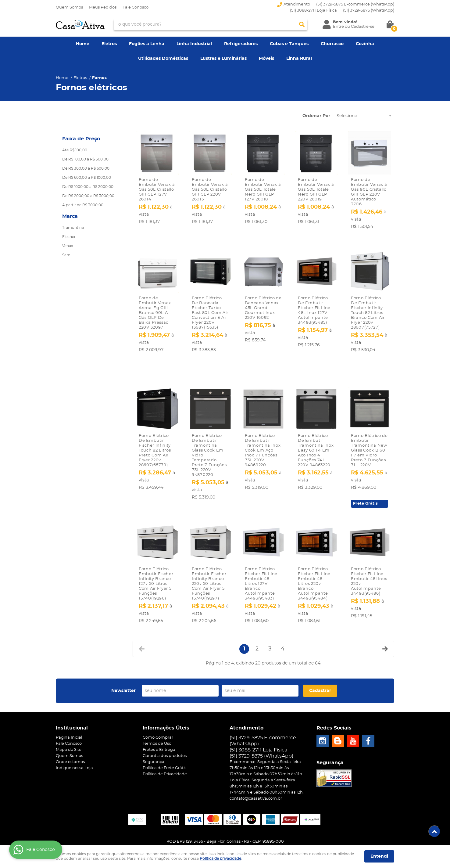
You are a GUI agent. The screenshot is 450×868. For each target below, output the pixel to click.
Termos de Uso (157, 727)
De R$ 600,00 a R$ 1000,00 (87, 178)
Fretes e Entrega (159, 733)
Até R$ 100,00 (75, 150)
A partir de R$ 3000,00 (83, 205)
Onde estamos (70, 745)
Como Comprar (158, 720)
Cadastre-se (363, 27)
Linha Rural (299, 59)
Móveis (266, 59)
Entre (338, 27)
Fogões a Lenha (147, 44)
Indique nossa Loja (74, 751)
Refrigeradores (241, 44)
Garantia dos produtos (165, 739)
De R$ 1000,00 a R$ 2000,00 (88, 187)
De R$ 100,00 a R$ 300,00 (85, 159)
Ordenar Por (316, 116)
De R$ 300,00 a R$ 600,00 (86, 168)
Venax (68, 246)
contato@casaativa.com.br (256, 782)
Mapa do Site (69, 733)
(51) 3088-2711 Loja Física (313, 11)
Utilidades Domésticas (163, 59)
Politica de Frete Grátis (164, 751)
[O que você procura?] (302, 24)
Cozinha (365, 44)
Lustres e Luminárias (223, 59)
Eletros (109, 44)
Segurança (154, 745)
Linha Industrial (194, 44)
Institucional (72, 711)
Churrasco (332, 44)
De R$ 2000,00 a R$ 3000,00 (88, 196)
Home (83, 44)
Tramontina (73, 228)
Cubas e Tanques (289, 44)
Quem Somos (69, 7)
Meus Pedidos (103, 7)
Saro (66, 255)
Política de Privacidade (165, 757)
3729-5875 (369, 11)
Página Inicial (69, 720)
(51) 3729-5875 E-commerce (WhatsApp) (355, 4)
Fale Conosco (136, 7)
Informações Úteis (166, 711)
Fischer (69, 237)
